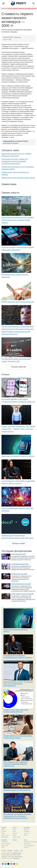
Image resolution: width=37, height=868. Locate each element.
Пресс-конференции (29, 845)
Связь (3, 829)
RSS (21, 851)
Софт (10, 39)
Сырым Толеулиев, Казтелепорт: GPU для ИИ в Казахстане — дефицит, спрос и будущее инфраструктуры (18, 429)
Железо (3, 835)
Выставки (26, 829)
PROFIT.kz (16, 858)
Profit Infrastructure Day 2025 (21, 584)
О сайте (4, 851)
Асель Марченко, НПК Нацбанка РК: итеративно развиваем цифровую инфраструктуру (16, 764)
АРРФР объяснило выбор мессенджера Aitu (18, 302)
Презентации (27, 844)
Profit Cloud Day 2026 (18, 554)
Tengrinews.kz (17, 37)
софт (8, 835)
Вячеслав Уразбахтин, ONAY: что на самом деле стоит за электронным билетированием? (18, 684)
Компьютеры (5, 842)
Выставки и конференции (30, 842)
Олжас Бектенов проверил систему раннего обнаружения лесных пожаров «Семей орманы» (18, 220)
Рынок (14, 831)
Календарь (27, 828)
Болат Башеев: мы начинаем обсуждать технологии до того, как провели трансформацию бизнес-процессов (17, 816)
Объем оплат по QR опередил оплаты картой (18, 178)
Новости (4, 828)
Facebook (7, 143)
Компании (4, 840)
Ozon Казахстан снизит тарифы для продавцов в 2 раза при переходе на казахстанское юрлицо (15, 161)
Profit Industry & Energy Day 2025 (22, 594)
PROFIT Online (17, 853)
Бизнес (3, 833)
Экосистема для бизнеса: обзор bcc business (18, 456)
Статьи (15, 828)
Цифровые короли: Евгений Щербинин (17, 790)
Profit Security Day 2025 (19, 574)
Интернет (4, 831)
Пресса (15, 840)
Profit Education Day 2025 (20, 564)
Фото (25, 840)
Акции (26, 835)
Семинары (27, 831)
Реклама (10, 851)
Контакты (16, 851)
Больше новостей (18, 367)
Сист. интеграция (6, 844)
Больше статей (19, 543)
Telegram (15, 143)
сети (7, 845)
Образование (5, 837)
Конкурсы (26, 833)
